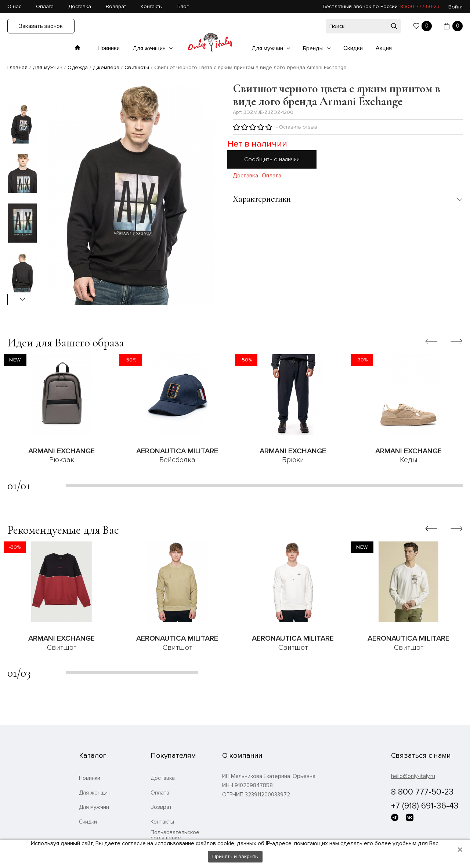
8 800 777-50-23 (420, 6)
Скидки (353, 48)
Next (22, 300)
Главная (17, 67)
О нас (14, 6)
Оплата (45, 6)
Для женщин (150, 48)
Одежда (78, 67)
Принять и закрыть (235, 856)
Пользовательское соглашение (175, 835)
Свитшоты (137, 67)
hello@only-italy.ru (413, 776)
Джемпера (106, 67)
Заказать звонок (41, 26)
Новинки (109, 48)
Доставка (80, 6)
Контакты (152, 6)
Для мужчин (268, 48)
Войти (455, 7)
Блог (183, 6)
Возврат (116, 6)
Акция (384, 48)
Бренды (314, 48)
